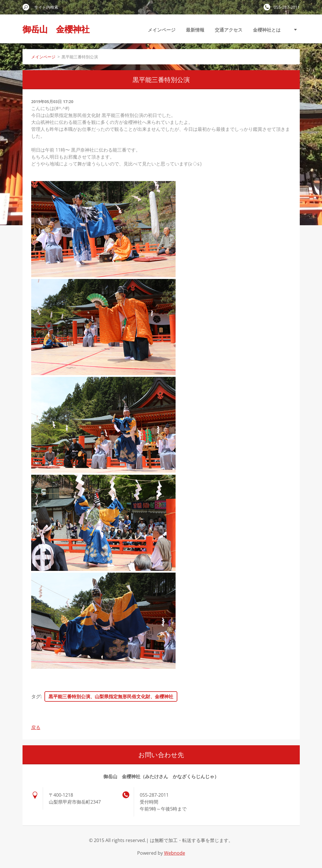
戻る (36, 727)
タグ (36, 696)
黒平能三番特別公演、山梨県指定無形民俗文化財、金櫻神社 (111, 696)
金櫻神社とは (267, 30)
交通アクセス (229, 30)
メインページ (162, 30)
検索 (26, 7)
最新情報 (195, 30)
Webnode (175, 853)
